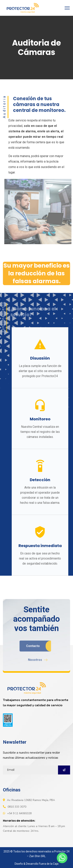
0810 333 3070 (17, 807)
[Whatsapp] (62, 858)
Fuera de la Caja (49, 864)
